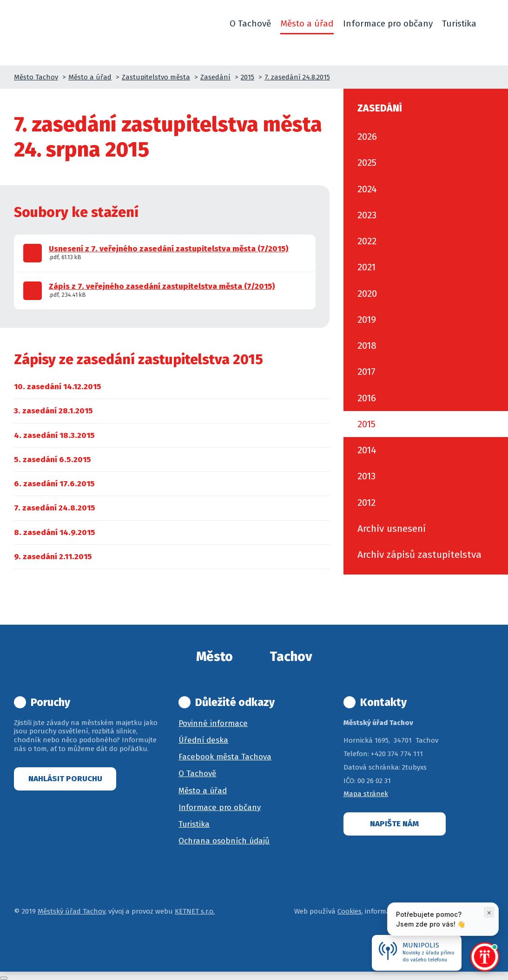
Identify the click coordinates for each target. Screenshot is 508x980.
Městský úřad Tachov (71, 911)
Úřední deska (203, 740)
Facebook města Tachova (225, 757)
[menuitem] (58, 387)
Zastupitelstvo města (156, 77)
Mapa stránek (366, 794)
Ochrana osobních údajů (224, 841)
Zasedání (215, 77)
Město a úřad (90, 77)
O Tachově (197, 774)
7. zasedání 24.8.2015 (297, 77)
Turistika (194, 824)
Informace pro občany (220, 807)
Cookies (350, 911)
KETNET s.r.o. (195, 911)
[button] (490, 24)
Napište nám (394, 824)
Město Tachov (36, 77)
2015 (247, 77)
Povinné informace (213, 723)
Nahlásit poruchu (65, 779)
